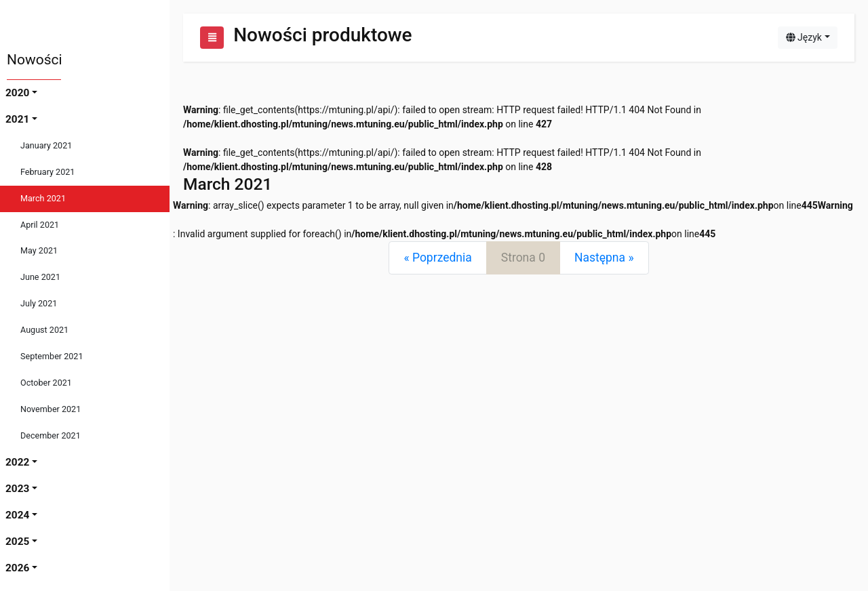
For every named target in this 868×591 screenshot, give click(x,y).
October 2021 (46, 383)
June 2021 (40, 277)
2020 (17, 93)
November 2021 (51, 409)
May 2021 (39, 250)
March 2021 (43, 198)
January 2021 (46, 145)
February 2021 (47, 172)
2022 (17, 462)
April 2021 (40, 225)
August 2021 (44, 330)
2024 (17, 515)
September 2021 (52, 356)
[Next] (604, 258)
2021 (17, 119)
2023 (17, 489)
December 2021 (51, 435)
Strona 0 (523, 258)
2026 (17, 568)
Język (804, 37)
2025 (17, 542)
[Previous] (437, 258)
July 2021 (39, 303)
